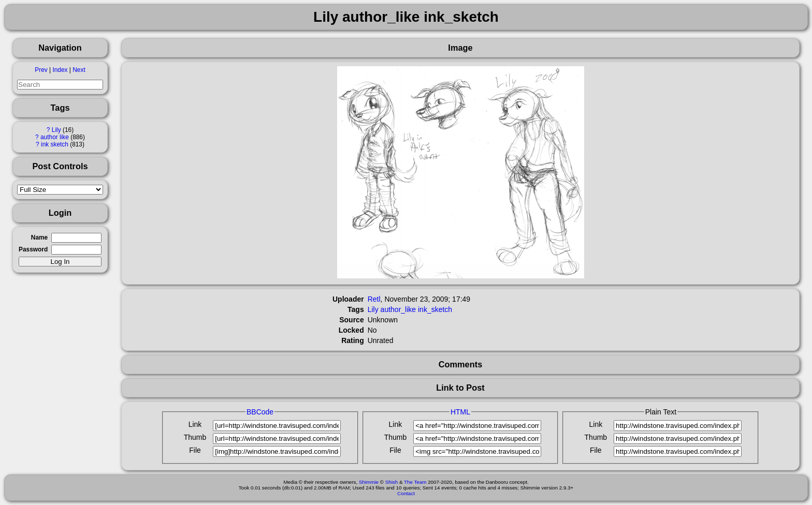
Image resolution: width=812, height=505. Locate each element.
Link (195, 424)
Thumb (195, 437)
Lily (56, 130)
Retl (374, 299)
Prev (41, 70)
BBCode (260, 412)
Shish (392, 482)
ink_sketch (435, 309)
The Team (415, 482)
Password (33, 249)
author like (55, 137)
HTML (460, 412)
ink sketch (55, 144)
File (195, 450)
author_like (398, 309)
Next (79, 70)
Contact (406, 493)
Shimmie (369, 482)
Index (60, 70)
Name (39, 237)
